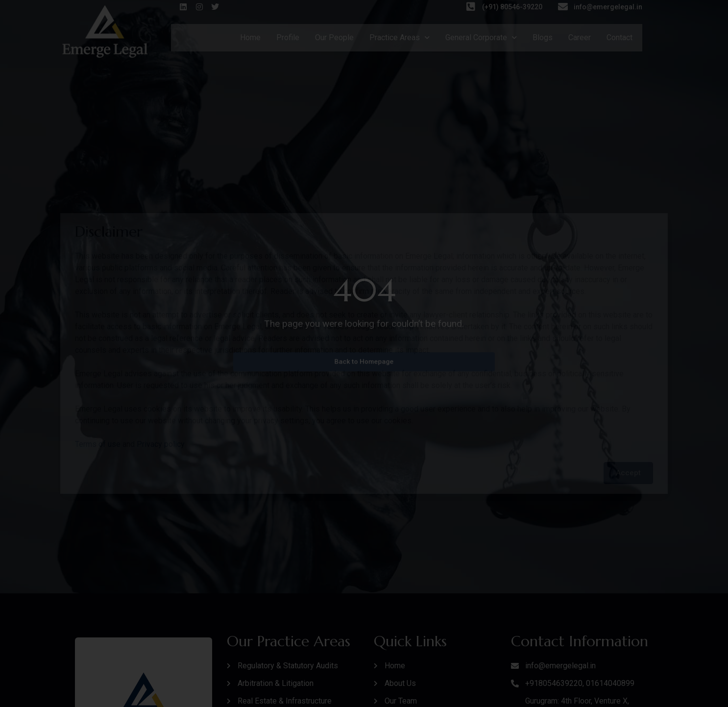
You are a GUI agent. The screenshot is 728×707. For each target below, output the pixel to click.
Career (580, 37)
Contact (619, 37)
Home (250, 37)
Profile (288, 37)
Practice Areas (400, 37)
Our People (334, 37)
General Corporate (481, 37)
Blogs (543, 37)
